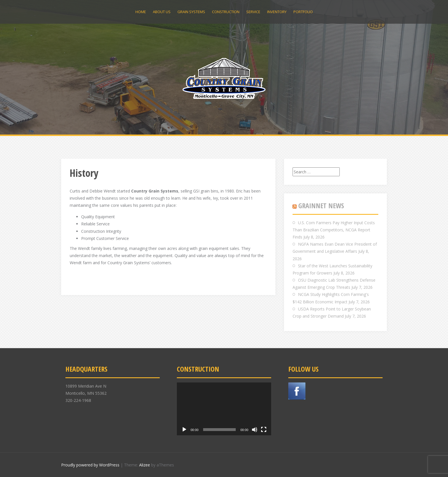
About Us (162, 12)
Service (253, 12)
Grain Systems (191, 12)
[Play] (184, 430)
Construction (226, 12)
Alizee (145, 465)
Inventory (277, 12)
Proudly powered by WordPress (90, 465)
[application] (224, 409)
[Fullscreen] (264, 430)
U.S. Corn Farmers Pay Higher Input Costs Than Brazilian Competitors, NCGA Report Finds (334, 230)
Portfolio (303, 12)
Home (141, 12)
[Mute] (255, 430)
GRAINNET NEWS (321, 206)
